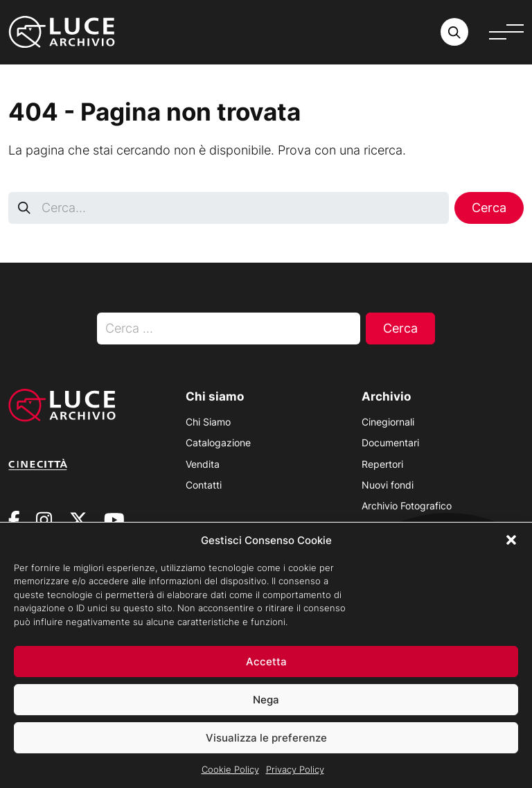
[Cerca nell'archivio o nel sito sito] (454, 32)
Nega (266, 707)
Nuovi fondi (388, 485)
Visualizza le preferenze (266, 745)
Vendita (203, 464)
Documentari (390, 443)
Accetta (266, 669)
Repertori (382, 464)
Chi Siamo (208, 422)
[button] (511, 548)
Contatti (204, 485)
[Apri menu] (506, 32)
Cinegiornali (388, 422)
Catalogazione (218, 443)
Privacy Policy (295, 778)
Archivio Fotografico (407, 506)
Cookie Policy (230, 778)
